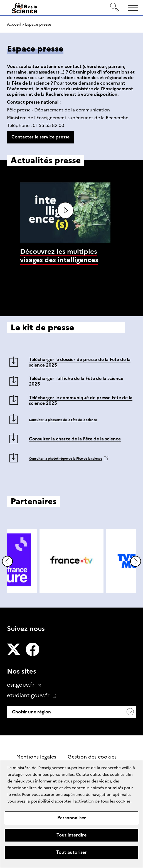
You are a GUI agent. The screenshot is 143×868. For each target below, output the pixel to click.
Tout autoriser (71, 852)
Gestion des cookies (92, 757)
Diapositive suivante (136, 561)
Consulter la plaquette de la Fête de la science (63, 420)
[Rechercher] (115, 8)
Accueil (14, 24)
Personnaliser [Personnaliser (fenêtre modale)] (72, 818)
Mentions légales (36, 757)
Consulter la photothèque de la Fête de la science (66, 459)
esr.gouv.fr (21, 685)
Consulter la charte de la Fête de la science (75, 439)
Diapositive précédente (7, 561)
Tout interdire (71, 835)
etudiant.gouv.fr (29, 695)
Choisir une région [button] (31, 712)
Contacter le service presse (40, 137)
